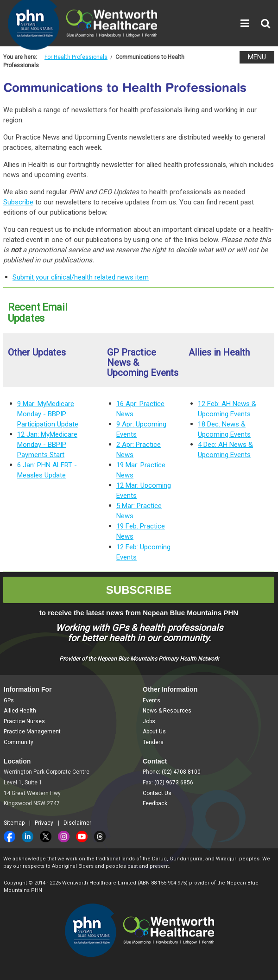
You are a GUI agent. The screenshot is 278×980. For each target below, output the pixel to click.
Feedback (155, 803)
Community (19, 742)
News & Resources (167, 711)
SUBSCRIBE (139, 590)
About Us (154, 732)
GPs (9, 700)
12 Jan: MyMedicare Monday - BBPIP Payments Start (47, 445)
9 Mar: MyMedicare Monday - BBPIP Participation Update (48, 414)
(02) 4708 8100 (181, 772)
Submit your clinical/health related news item (81, 277)
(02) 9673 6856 (174, 783)
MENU (257, 57)
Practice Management (32, 732)
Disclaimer (77, 823)
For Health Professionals (76, 57)
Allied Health (20, 711)
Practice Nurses (24, 721)
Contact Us (157, 793)
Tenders (153, 742)
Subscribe (18, 202)
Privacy (44, 823)
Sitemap (14, 823)
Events (152, 700)
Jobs (149, 721)
